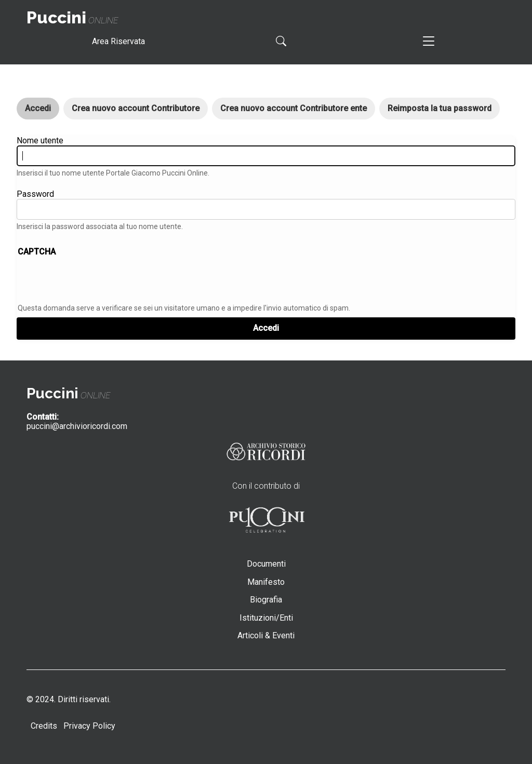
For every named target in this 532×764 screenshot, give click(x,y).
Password (35, 194)
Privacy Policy (89, 726)
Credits (44, 726)
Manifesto (266, 582)
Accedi (42, 111)
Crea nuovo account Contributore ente (294, 108)
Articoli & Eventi (266, 635)
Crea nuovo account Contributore (136, 108)
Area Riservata (118, 41)
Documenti (266, 564)
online (72, 21)
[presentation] (97, 281)
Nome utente (40, 140)
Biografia (266, 600)
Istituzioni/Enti (266, 618)
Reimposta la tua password (440, 108)
